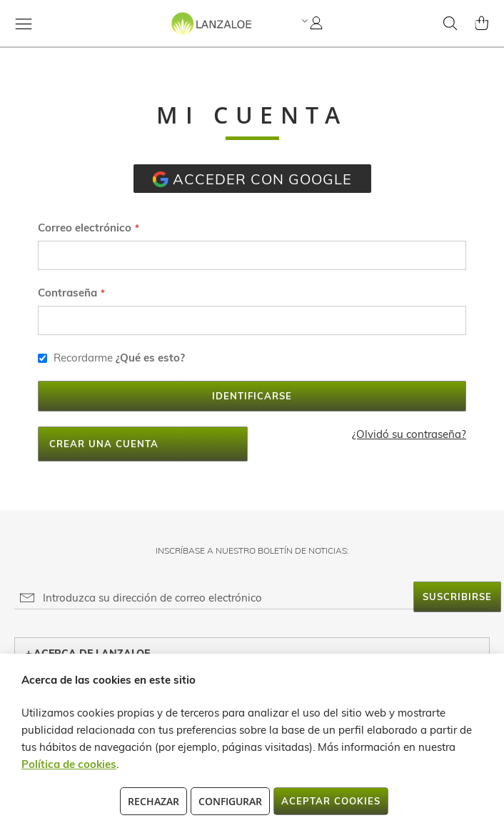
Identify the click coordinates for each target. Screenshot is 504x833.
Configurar (230, 801)
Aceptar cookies (331, 801)
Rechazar (153, 801)
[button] (303, 21)
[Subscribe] (457, 597)
